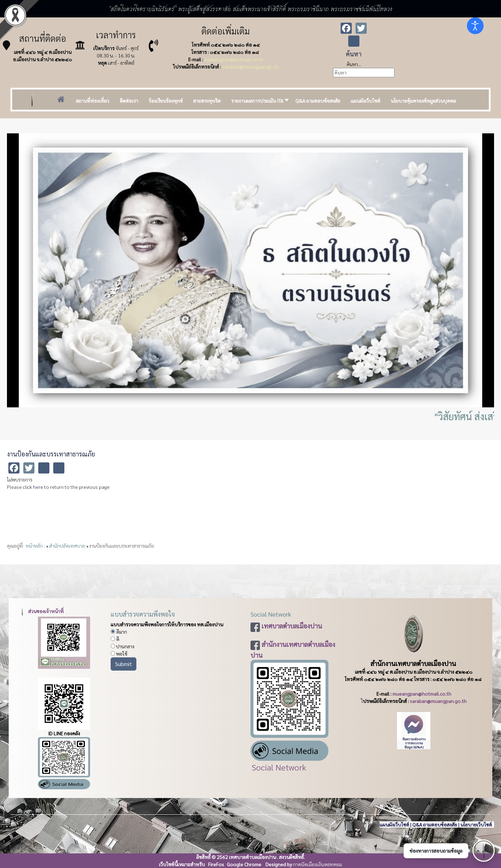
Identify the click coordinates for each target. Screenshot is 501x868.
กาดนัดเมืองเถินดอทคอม (317, 864)
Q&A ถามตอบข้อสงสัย (435, 824)
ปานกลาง (122, 646)
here (38, 487)
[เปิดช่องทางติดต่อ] (484, 851)
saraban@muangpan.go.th (250, 67)
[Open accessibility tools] (475, 26)
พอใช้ (119, 654)
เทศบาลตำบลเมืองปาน (292, 626)
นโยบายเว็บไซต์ (477, 824)
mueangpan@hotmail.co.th (234, 59)
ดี (115, 639)
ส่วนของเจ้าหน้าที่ (41, 611)
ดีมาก (119, 632)
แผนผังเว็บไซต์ (394, 824)
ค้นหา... (354, 64)
